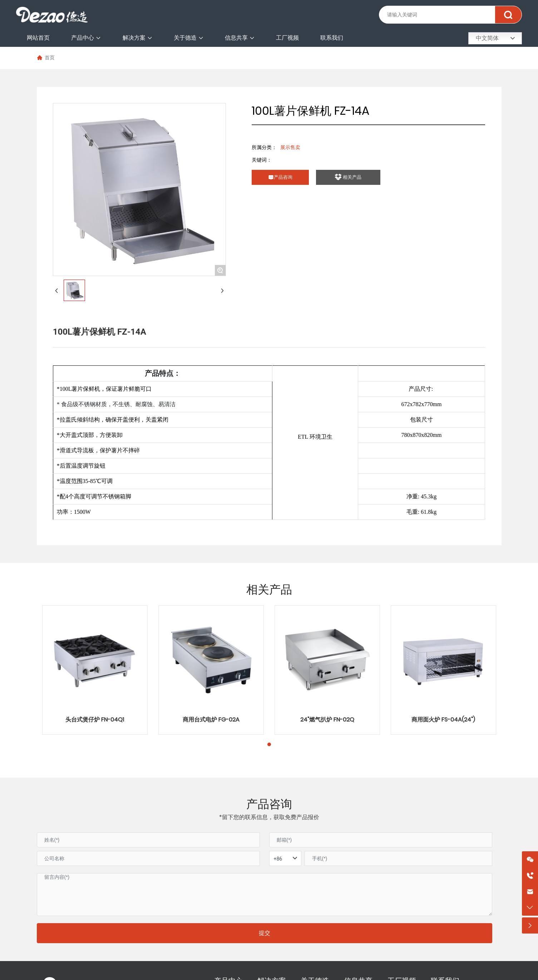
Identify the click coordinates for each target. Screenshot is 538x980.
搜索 (508, 15)
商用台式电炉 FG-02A (211, 720)
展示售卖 (290, 147)
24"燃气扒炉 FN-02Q (327, 720)
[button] (269, 744)
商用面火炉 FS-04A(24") (443, 720)
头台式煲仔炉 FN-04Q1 (95, 720)
